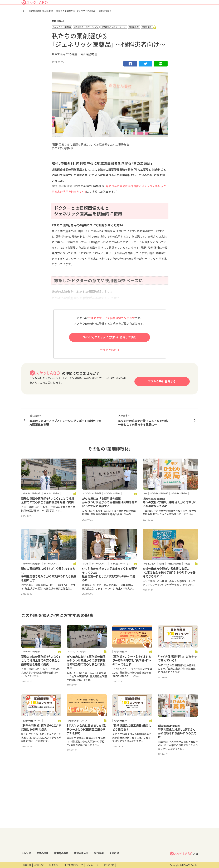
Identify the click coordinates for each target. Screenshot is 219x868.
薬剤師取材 (47, 24)
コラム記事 (26, 830)
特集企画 (74, 830)
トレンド (93, 13)
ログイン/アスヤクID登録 (156, 4)
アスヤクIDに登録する (162, 394)
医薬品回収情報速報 (52, 830)
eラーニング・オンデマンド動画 (132, 837)
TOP (23, 24)
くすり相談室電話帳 (52, 848)
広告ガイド (109, 865)
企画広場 (169, 13)
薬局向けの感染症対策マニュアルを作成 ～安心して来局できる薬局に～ (154, 433)
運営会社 (27, 865)
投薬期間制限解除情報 (53, 836)
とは (184, 818)
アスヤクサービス (187, 13)
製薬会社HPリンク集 (53, 853)
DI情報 (46, 824)
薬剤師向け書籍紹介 (99, 836)
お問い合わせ (40, 865)
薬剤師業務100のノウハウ (102, 842)
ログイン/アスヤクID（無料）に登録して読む (109, 350)
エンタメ (156, 824)
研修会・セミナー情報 (129, 830)
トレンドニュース (29, 824)
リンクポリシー (93, 865)
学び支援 (156, 13)
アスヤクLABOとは (123, 4)
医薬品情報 (107, 13)
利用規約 (53, 865)
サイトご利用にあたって (72, 865)
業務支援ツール (97, 824)
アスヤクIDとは (110, 363)
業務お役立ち (141, 13)
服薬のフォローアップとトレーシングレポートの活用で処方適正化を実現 (65, 433)
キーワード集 (96, 830)
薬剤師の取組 (123, 13)
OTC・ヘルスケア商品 (53, 842)
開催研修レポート (128, 824)
